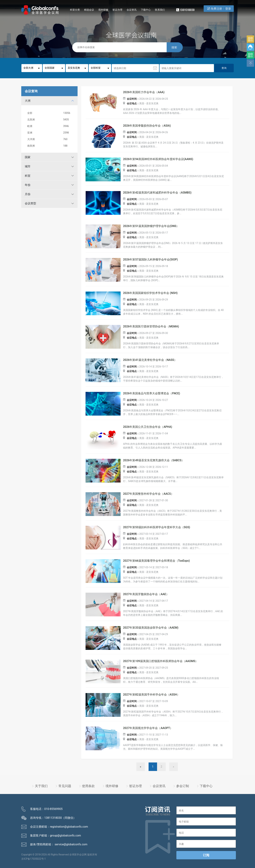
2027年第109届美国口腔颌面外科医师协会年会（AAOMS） (161, 661)
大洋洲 (50, 139)
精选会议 (89, 10)
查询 (224, 68)
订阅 (206, 855)
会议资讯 (132, 10)
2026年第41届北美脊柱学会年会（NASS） (150, 360)
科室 (28, 176)
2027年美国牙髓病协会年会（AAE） (146, 594)
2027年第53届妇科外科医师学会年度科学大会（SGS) (157, 527)
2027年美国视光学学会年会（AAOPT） (148, 728)
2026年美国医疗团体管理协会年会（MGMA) (151, 327)
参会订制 (183, 786)
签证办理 (117, 10)
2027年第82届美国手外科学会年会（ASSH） (151, 695)
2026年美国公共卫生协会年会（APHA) (148, 427)
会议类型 (30, 203)
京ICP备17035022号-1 (33, 859)
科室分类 (75, 10)
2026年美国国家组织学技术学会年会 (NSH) (150, 293)
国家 (28, 157)
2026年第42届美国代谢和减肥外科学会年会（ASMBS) (157, 193)
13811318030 (53, 818)
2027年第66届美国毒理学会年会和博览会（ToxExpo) (156, 561)
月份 (28, 194)
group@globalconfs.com (65, 836)
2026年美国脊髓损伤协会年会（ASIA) (147, 126)
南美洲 (50, 146)
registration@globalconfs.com (69, 827)
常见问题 (65, 786)
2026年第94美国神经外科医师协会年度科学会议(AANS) (158, 159)
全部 (50, 113)
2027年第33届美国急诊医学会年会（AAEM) (151, 628)
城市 (28, 166)
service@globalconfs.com (71, 844)
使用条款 (88, 786)
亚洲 (50, 133)
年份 (28, 185)
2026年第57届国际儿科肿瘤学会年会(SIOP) (150, 260)
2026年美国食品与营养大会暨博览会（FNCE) (152, 393)
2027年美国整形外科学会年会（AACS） (148, 494)
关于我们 (41, 786)
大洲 (28, 101)
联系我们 (160, 10)
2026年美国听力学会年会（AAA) (144, 92)
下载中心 (146, 10)
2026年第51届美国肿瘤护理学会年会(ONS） (151, 226)
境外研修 (103, 10)
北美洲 (50, 120)
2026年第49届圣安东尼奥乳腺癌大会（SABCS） (154, 460)
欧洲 (50, 126)
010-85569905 (53, 809)
